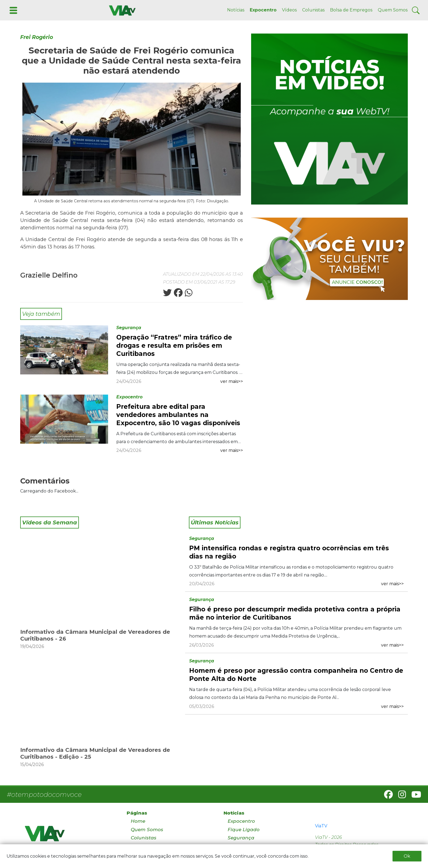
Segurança (129, 328)
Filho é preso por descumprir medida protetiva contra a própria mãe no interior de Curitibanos (295, 613)
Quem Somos (393, 10)
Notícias (236, 10)
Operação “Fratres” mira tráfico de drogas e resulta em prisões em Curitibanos (174, 346)
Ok (407, 856)
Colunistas (313, 10)
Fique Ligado (244, 830)
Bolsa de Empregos (351, 10)
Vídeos (289, 10)
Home (138, 821)
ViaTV (321, 826)
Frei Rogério (37, 37)
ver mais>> (232, 381)
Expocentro (263, 10)
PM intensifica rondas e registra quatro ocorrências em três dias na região (289, 552)
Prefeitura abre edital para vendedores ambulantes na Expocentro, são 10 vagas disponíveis (178, 415)
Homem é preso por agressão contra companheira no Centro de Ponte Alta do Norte (296, 675)
